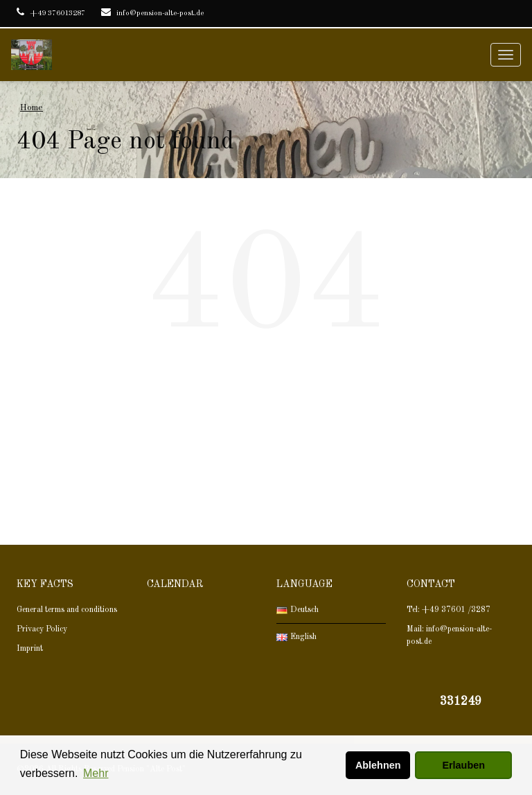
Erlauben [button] (463, 765)
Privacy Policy (43, 629)
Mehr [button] (96, 773)
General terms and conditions (67, 610)
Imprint (30, 649)
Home (32, 108)
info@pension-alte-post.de (152, 14)
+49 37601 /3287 (456, 610)
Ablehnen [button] (378, 765)
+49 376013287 (51, 14)
